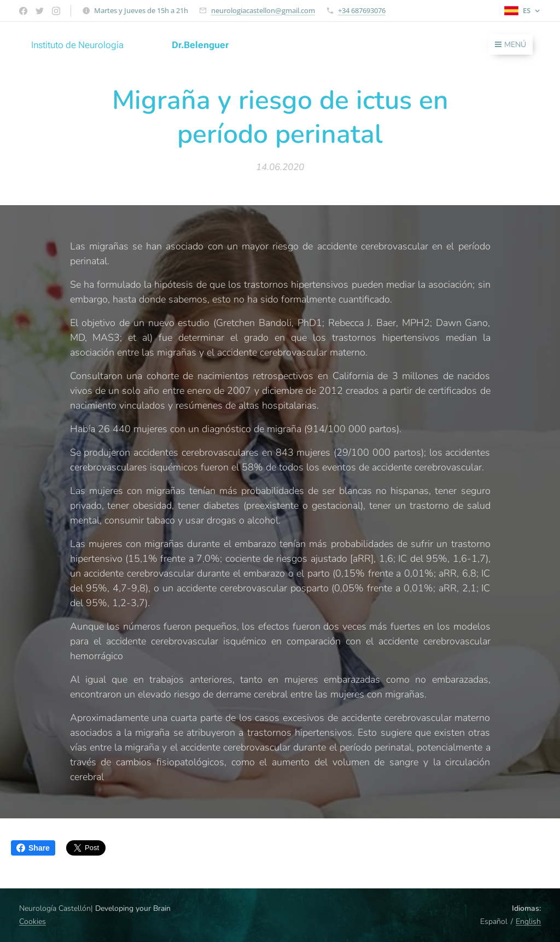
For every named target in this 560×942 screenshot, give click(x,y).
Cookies (33, 921)
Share (33, 848)
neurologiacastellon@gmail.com (263, 10)
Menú (511, 45)
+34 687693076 (362, 10)
